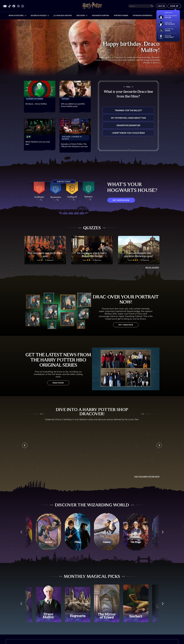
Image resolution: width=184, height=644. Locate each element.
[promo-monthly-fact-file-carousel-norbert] (136, 603)
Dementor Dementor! (128, 125)
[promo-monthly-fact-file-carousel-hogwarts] (78, 603)
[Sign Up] (174, 6)
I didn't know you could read (128, 133)
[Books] (48, 532)
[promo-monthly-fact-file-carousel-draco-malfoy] (48, 603)
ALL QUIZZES (152, 267)
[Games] (107, 532)
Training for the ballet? (128, 110)
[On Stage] (136, 532)
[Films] (78, 532)
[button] (17, 16)
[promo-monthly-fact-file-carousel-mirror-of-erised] (107, 603)
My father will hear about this (128, 118)
